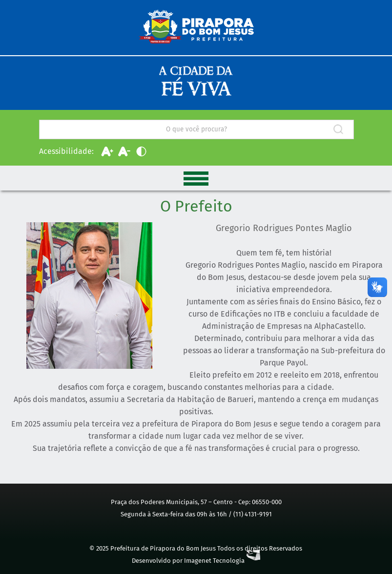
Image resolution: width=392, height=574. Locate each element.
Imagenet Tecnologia (222, 561)
